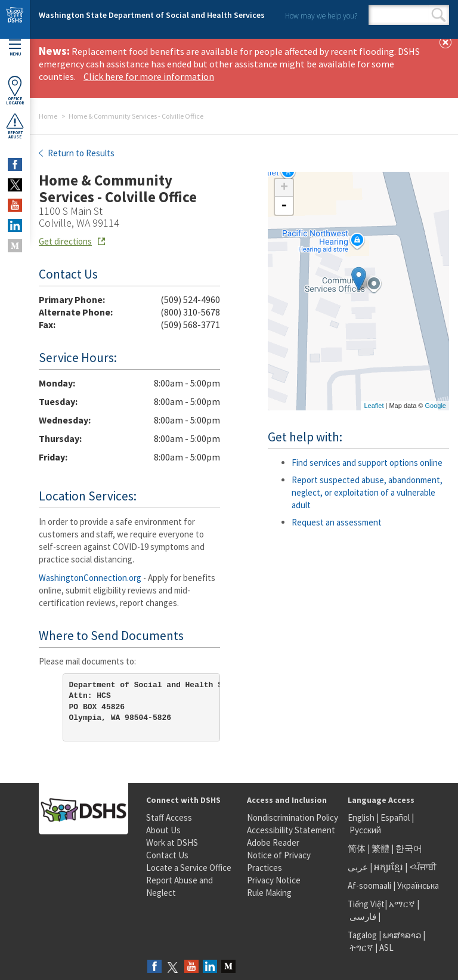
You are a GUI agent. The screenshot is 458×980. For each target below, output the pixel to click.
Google (436, 406)
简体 (357, 848)
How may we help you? (321, 16)
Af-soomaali (369, 885)
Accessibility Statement (291, 830)
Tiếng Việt (366, 904)
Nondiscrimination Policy (293, 817)
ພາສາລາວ (402, 935)
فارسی (362, 916)
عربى (358, 867)
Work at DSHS (172, 843)
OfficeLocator (15, 90)
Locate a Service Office (189, 868)
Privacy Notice (274, 880)
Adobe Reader (273, 843)
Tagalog (362, 935)
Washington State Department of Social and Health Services (152, 15)
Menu (15, 48)
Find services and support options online (367, 463)
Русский (365, 830)
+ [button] (284, 188)
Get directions (65, 241)
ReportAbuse (15, 126)
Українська (418, 885)
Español (395, 817)
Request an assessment (337, 522)
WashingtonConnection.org (90, 578)
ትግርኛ (361, 947)
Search (439, 15)
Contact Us (167, 855)
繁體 (381, 848)
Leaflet (374, 406)
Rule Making (269, 893)
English (362, 817)
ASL (386, 947)
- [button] (284, 206)
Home (48, 116)
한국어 (409, 848)
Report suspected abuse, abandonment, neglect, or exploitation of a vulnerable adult (367, 492)
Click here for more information (149, 76)
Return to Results (80, 153)
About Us (163, 830)
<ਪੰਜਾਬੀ (423, 867)
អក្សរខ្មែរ (389, 867)
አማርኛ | (404, 904)
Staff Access (169, 817)
